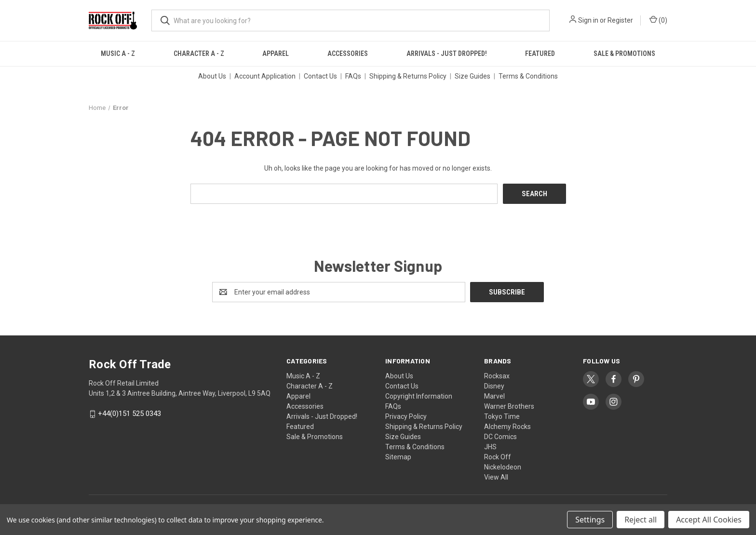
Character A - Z (199, 53)
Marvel (494, 396)
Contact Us (320, 76)
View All (496, 477)
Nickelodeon (503, 467)
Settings (590, 520)
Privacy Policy (406, 416)
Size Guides (472, 76)
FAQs (353, 76)
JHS (490, 447)
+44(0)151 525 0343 (129, 414)
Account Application (265, 76)
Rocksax (497, 376)
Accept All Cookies (709, 520)
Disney (494, 386)
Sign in (588, 20)
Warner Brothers (509, 406)
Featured (540, 53)
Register (620, 20)
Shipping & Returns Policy (408, 76)
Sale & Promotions (624, 53)
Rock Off (498, 457)
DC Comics (500, 437)
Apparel (276, 53)
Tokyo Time (502, 416)
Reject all (641, 520)
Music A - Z (118, 53)
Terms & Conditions (528, 76)
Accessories (348, 53)
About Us (212, 76)
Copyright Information (419, 396)
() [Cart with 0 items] (658, 20)
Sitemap (398, 457)
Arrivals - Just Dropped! (447, 53)
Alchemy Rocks (507, 427)
